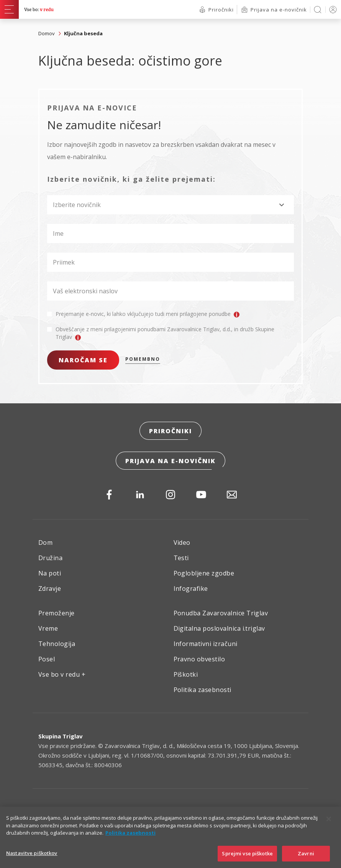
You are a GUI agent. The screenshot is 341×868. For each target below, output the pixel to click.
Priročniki (170, 431)
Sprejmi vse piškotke (247, 859)
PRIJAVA (332, 9)
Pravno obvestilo (199, 659)
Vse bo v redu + (62, 674)
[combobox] (170, 205)
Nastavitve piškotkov (32, 859)
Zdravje (50, 589)
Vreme (48, 628)
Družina (50, 558)
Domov (47, 33)
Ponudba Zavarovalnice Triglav (221, 613)
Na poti (50, 573)
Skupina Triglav (61, 736)
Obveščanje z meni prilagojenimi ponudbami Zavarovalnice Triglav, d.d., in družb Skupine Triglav (165, 333)
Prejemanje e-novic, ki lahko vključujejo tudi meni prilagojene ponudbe (148, 314)
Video (182, 542)
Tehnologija (57, 644)
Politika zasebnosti (202, 690)
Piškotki (186, 674)
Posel (47, 659)
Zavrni (306, 859)
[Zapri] (329, 825)
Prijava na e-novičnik (170, 461)
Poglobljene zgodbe (204, 573)
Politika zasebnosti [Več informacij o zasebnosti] (130, 839)
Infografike (191, 589)
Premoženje (57, 613)
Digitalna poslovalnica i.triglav (219, 628)
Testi (181, 558)
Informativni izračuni (206, 644)
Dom (45, 542)
